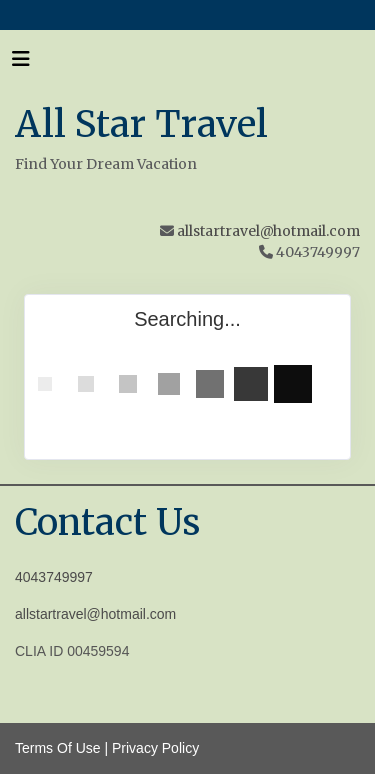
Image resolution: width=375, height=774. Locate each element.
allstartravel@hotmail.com (268, 231)
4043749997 (54, 577)
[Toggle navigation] (21, 64)
